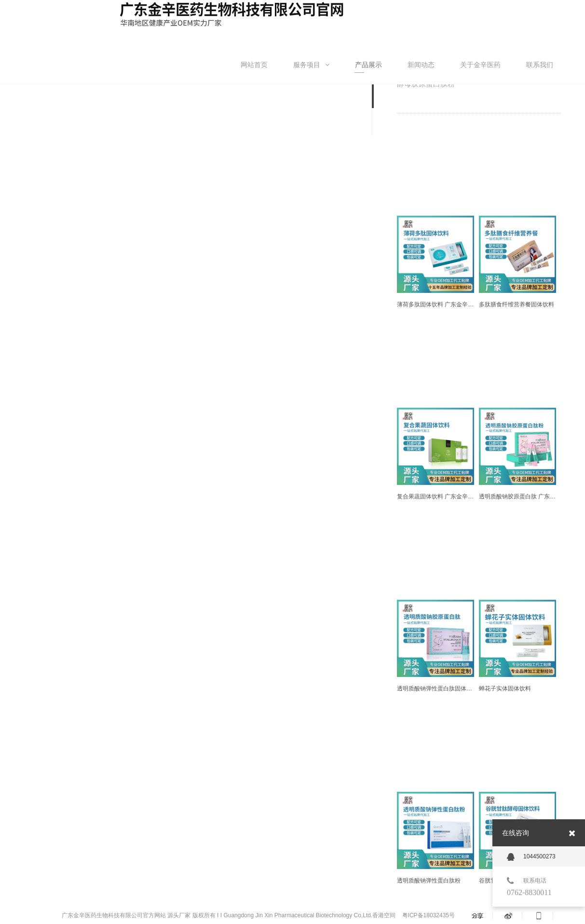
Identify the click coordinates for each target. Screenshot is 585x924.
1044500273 (531, 857)
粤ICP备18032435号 (428, 915)
